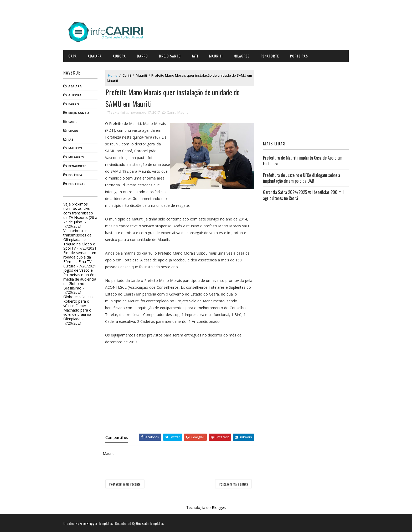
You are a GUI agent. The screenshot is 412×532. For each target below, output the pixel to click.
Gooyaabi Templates (152, 523)
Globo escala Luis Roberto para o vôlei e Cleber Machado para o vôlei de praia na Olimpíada (80, 307)
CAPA (75, 55)
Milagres (244, 55)
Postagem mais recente (127, 484)
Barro (145, 55)
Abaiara (97, 55)
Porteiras (301, 55)
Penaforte (272, 55)
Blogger (218, 507)
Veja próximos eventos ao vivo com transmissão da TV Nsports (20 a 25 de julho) (82, 212)
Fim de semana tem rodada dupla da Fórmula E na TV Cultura (83, 258)
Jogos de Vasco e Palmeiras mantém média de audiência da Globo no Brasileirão (82, 278)
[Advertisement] (181, 388)
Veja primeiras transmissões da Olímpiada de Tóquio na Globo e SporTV (81, 239)
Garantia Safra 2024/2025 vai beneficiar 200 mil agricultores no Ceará (303, 194)
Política (77, 174)
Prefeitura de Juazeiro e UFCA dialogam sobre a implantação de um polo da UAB (301, 177)
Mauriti (218, 55)
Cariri (76, 121)
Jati (197, 55)
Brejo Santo (172, 55)
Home (115, 74)
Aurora (121, 55)
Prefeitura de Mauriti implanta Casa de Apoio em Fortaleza (302, 160)
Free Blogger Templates (98, 523)
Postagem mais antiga (234, 484)
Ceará (75, 130)
